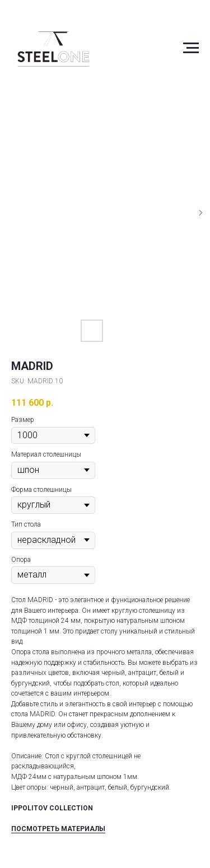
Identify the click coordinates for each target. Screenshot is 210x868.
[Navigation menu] (191, 48)
